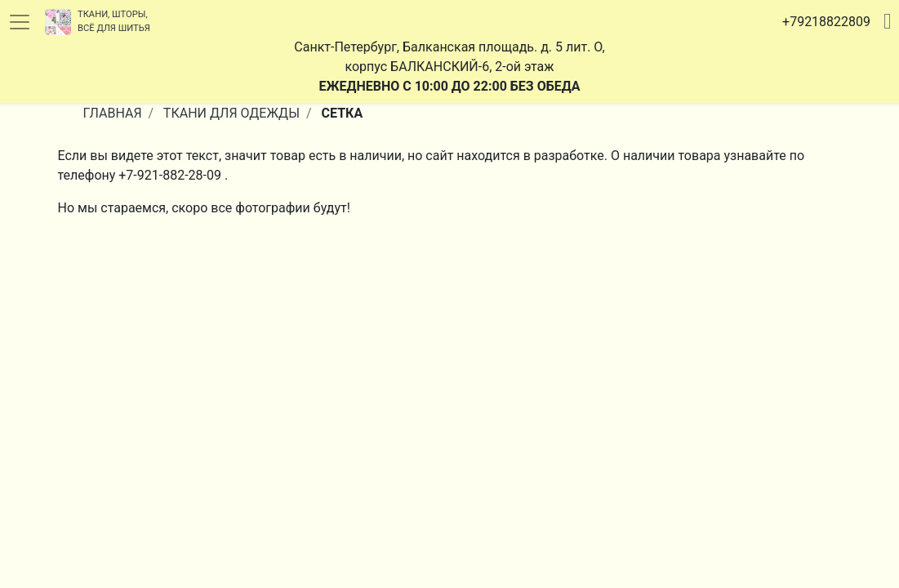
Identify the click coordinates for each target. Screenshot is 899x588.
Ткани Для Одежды (231, 113)
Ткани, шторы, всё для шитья (98, 22)
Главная (113, 113)
